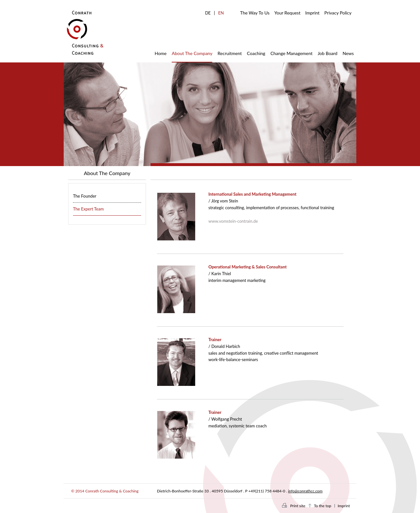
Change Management (292, 53)
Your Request (287, 13)
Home (161, 53)
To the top (323, 506)
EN (221, 13)
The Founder (85, 196)
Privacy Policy (338, 13)
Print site (298, 506)
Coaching (256, 53)
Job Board (328, 53)
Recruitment (229, 53)
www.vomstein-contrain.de (233, 221)
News (348, 53)
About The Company (192, 53)
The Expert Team (88, 209)
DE (208, 13)
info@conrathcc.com (305, 491)
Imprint (312, 13)
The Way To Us (255, 13)
